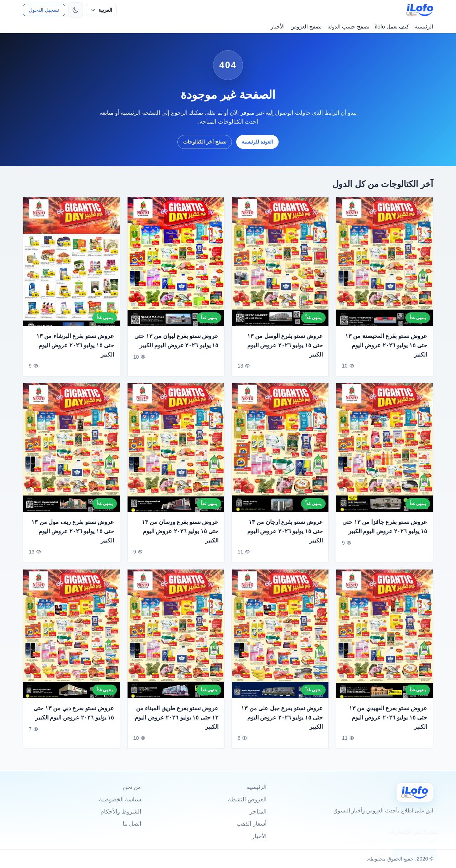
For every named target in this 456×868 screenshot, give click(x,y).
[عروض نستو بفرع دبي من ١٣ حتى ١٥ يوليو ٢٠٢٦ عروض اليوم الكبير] (71, 639)
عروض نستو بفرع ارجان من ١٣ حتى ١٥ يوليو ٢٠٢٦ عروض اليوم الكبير (285, 537)
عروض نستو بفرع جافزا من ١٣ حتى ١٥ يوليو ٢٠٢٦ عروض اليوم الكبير (385, 532)
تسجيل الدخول (44, 10)
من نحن (132, 787)
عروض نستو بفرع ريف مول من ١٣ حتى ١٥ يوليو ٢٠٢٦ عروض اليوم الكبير (73, 537)
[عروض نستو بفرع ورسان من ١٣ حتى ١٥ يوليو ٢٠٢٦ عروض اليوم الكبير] (176, 453)
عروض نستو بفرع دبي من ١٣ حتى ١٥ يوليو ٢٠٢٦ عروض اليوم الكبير (74, 719)
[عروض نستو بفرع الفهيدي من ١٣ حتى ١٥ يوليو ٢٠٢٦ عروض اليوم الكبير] (385, 639)
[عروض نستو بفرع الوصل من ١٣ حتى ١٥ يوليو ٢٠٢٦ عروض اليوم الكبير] (280, 262)
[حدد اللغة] (101, 10)
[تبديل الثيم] (76, 10)
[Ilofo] (415, 792)
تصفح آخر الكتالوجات (205, 142)
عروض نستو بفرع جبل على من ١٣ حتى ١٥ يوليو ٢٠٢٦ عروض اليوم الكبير (282, 723)
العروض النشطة (247, 799)
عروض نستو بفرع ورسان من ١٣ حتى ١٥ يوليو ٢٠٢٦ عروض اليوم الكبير (180, 537)
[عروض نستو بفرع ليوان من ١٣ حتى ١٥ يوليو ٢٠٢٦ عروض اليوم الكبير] (176, 262)
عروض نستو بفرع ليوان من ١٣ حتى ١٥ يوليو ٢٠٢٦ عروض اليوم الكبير (176, 341)
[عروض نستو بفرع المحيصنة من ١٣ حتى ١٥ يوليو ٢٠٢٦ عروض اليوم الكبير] (385, 262)
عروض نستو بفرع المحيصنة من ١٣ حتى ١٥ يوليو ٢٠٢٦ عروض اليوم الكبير (386, 345)
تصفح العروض (306, 27)
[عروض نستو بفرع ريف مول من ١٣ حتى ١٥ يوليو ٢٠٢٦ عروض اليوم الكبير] (71, 453)
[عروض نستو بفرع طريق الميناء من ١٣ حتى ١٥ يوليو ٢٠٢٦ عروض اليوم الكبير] (176, 639)
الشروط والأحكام (121, 812)
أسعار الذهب (251, 824)
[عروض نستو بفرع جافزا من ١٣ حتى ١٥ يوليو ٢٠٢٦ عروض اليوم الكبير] (385, 453)
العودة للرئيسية (257, 142)
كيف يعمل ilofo (392, 27)
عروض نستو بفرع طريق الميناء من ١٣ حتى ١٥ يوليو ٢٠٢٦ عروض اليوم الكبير (177, 723)
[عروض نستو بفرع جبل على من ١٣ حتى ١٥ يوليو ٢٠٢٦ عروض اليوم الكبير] (280, 639)
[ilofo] (420, 10)
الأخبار (278, 27)
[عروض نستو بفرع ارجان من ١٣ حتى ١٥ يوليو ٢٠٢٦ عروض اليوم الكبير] (280, 453)
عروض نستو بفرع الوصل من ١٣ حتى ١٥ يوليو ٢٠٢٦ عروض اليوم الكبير (285, 345)
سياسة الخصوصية (120, 799)
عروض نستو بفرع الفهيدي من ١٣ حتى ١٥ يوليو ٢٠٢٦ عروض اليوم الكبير (388, 723)
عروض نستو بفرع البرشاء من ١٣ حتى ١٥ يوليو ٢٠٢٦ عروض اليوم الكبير (75, 345)
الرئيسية (424, 27)
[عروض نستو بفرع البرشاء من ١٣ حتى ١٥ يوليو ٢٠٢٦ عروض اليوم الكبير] (71, 262)
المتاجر (258, 812)
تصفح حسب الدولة (348, 27)
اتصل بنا (132, 824)
